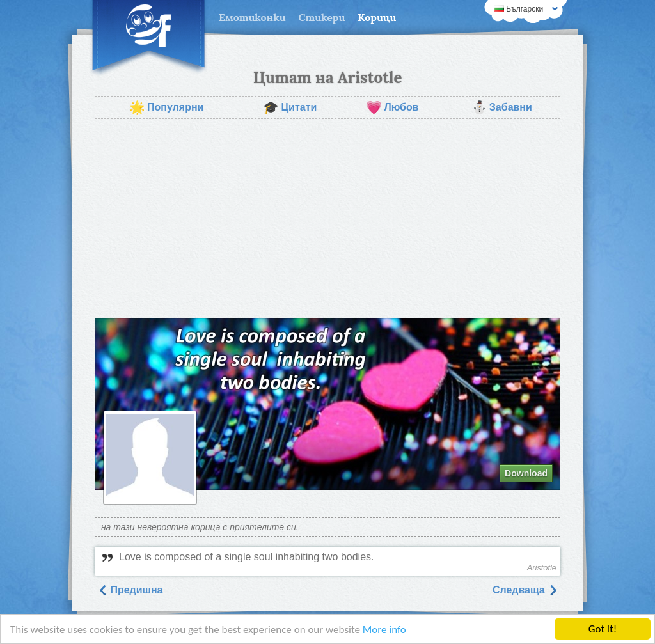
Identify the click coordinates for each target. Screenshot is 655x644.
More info (384, 630)
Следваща (525, 590)
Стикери (322, 17)
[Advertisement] (327, 219)
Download (526, 473)
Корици (377, 17)
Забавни (502, 107)
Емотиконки (252, 17)
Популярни (166, 107)
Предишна (130, 590)
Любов (392, 107)
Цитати (290, 107)
